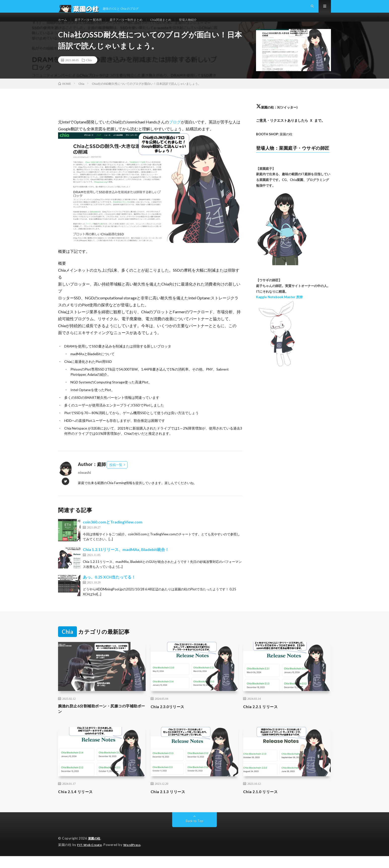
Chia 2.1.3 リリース (170, 804)
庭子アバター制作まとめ (135, 25)
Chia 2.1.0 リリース (263, 804)
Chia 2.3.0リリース (170, 717)
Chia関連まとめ (174, 25)
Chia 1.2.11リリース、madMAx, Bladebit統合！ (126, 560)
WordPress (135, 857)
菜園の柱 (95, 851)
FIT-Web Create (91, 857)
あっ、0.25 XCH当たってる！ (109, 588)
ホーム (63, 25)
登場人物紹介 (204, 25)
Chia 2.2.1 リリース (263, 717)
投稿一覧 (116, 475)
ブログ (175, 132)
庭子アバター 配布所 (92, 25)
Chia (89, 71)
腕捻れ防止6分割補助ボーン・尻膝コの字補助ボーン (101, 720)
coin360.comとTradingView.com (113, 533)
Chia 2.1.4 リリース (78, 804)
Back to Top (195, 833)
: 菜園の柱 (276, 145)
